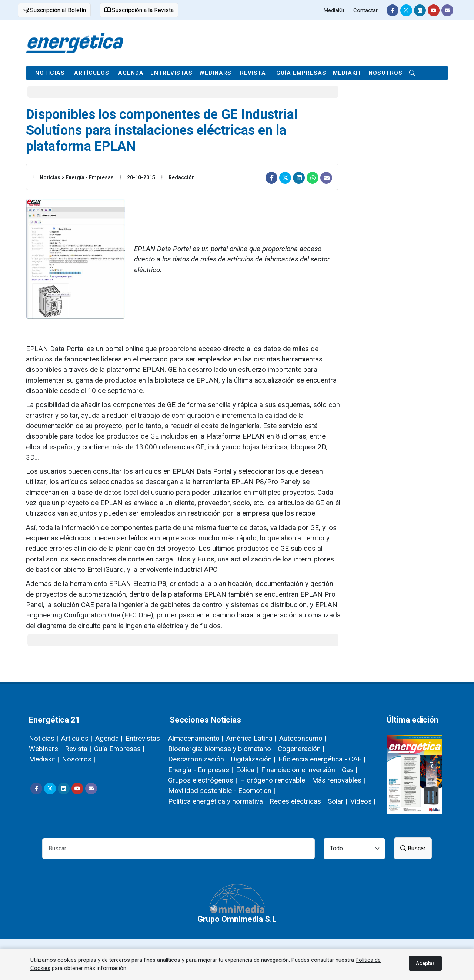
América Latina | (251, 738)
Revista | (78, 749)
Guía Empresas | (119, 749)
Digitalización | (253, 759)
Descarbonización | (198, 759)
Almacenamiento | (196, 738)
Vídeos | (363, 801)
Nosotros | (79, 759)
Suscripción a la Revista (139, 10)
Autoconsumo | (303, 738)
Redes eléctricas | (297, 801)
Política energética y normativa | (217, 801)
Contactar (365, 10)
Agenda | (109, 738)
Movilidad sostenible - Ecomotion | (222, 791)
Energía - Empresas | (201, 770)
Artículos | (77, 738)
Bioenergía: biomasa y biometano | (221, 749)
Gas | (350, 770)
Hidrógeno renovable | (274, 780)
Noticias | (44, 738)
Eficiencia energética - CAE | (322, 759)
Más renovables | (338, 780)
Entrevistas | (145, 738)
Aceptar (425, 963)
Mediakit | (44, 759)
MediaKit (334, 10)
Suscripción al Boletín (54, 10)
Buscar (413, 848)
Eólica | (247, 770)
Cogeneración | (301, 749)
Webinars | (45, 749)
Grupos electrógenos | (203, 780)
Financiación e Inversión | (300, 770)
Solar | (338, 801)
